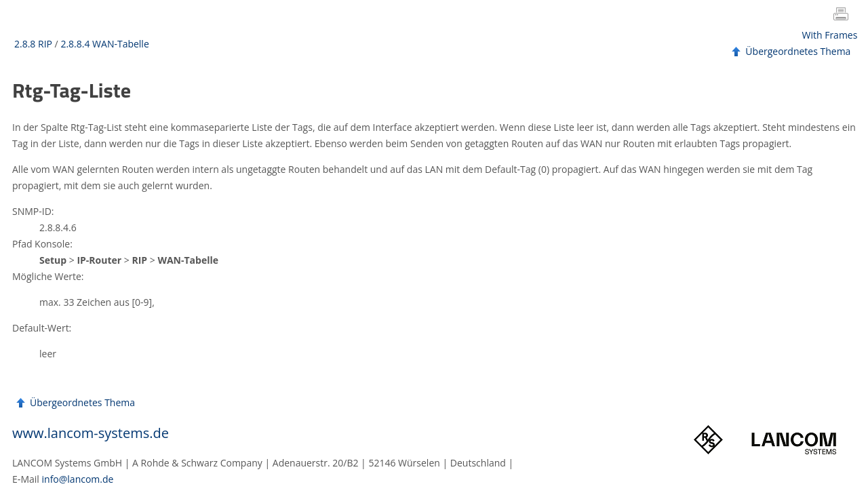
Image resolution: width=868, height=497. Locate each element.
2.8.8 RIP (33, 44)
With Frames (830, 35)
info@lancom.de (78, 479)
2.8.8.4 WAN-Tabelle (104, 44)
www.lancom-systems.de (91, 433)
